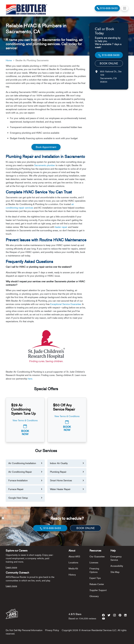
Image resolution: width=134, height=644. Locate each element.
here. (30, 379)
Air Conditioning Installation (22, 463)
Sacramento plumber (45, 165)
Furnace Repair (16, 489)
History (72, 575)
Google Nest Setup (18, 498)
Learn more (11, 567)
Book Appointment (46, 147)
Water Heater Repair (60, 489)
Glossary (94, 596)
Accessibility (117, 566)
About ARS (74, 556)
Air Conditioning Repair (20, 472)
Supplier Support (98, 590)
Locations (73, 562)
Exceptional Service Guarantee (66, 304)
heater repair (61, 227)
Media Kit (73, 568)
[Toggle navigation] (125, 8)
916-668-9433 (109, 55)
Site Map (115, 572)
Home (9, 60)
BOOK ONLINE (109, 63)
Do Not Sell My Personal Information (24, 630)
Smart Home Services (61, 480)
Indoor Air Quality (59, 463)
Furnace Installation (18, 480)
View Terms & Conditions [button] (25, 420)
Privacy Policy (52, 630)
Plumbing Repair (58, 472)
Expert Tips (95, 578)
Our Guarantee (97, 556)
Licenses (94, 562)
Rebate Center (97, 584)
